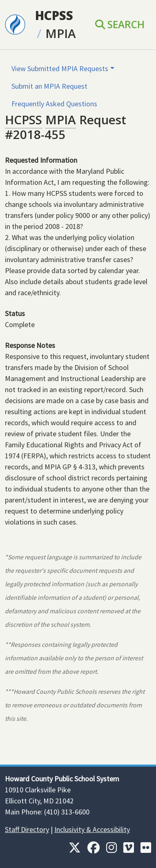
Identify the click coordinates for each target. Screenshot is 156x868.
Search (120, 24)
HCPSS (54, 15)
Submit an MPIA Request (49, 86)
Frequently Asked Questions (54, 104)
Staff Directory (27, 829)
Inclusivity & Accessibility (92, 829)
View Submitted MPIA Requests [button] (60, 68)
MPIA (61, 33)
